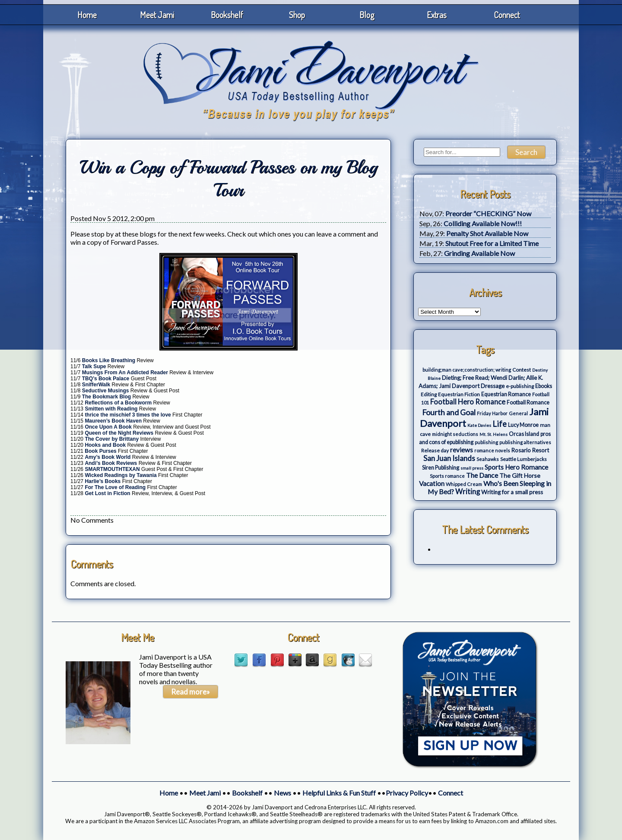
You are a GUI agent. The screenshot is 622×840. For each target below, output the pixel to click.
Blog (367, 15)
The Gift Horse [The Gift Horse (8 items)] (520, 475)
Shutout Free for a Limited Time (492, 243)
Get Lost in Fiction (108, 493)
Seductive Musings (106, 391)
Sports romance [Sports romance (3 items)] (447, 476)
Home (87, 15)
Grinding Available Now (479, 253)
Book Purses (101, 451)
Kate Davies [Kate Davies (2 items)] (479, 425)
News (282, 793)
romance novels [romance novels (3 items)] (492, 450)
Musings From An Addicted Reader (126, 373)
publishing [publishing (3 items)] (486, 442)
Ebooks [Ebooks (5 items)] (544, 386)
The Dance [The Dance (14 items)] (482, 475)
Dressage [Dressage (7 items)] (493, 386)
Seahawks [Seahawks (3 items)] (488, 459)
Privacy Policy (407, 793)
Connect (507, 15)
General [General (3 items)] (518, 413)
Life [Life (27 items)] (500, 424)
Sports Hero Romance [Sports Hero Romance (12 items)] (516, 467)
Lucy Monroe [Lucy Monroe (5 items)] (523, 425)
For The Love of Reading (116, 487)
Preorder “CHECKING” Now (488, 213)
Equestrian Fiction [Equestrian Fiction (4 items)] (459, 394)
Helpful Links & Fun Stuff (339, 793)
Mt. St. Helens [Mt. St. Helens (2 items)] (493, 434)
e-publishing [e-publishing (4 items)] (520, 386)
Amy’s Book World (108, 457)
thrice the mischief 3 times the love (128, 415)
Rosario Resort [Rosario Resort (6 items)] (530, 450)
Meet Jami (157, 15)
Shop (297, 15)
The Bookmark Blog (106, 397)
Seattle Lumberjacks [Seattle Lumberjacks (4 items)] (524, 459)
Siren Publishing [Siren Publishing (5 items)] (441, 468)
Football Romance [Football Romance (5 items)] (528, 403)
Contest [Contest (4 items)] (522, 370)
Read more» (190, 692)
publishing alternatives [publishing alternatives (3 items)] (525, 442)
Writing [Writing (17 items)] (468, 492)
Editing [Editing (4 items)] (429, 394)
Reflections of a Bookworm (118, 403)
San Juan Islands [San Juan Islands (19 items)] (449, 458)
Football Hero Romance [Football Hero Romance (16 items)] (468, 402)
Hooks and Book (106, 445)
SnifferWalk (96, 385)
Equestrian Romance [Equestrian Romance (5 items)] (506, 394)
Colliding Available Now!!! (483, 223)
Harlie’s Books (103, 481)
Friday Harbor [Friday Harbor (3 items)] (492, 413)
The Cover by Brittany (112, 439)
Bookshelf (227, 15)
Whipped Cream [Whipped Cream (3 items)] (464, 484)
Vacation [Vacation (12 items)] (432, 483)
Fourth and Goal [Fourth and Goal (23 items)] (449, 412)
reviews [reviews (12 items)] (462, 450)
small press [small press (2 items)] (472, 468)
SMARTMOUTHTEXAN (113, 469)
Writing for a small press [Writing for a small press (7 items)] (512, 492)
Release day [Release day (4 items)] (435, 450)
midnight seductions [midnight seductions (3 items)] (455, 434)
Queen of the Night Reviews (120, 433)
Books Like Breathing (109, 360)
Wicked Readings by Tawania (121, 475)
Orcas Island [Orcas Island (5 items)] (524, 434)
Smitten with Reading (111, 409)
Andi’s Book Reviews (111, 463)
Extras (437, 15)
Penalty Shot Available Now (487, 233)
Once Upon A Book (109, 427)
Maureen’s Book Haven (113, 421)
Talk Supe (95, 366)
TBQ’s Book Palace (106, 379)
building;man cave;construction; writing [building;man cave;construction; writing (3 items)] (467, 370)
